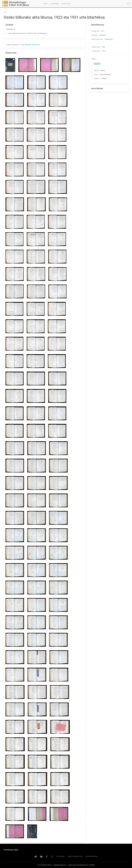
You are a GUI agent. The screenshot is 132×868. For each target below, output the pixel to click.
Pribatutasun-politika (75, 856)
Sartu (129, 4)
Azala (5, 12)
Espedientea (109, 39)
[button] (11, 65)
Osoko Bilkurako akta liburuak (30, 45)
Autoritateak (66, 4)
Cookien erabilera (91, 856)
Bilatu (46, 4)
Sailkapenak (55, 4)
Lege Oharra (61, 856)
